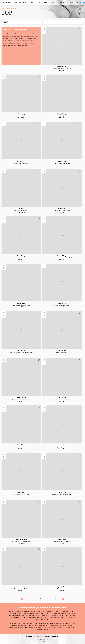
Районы (79, 22)
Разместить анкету (63, 3)
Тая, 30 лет (21, 209)
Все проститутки (7, 3)
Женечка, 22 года (21, 540)
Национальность (55, 22)
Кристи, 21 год (62, 587)
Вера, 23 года (21, 256)
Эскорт (46, 3)
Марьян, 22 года (62, 256)
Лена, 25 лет (21, 445)
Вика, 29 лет (62, 398)
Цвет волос (47, 22)
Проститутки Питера (42, 642)
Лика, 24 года (21, 350)
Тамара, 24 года (62, 114)
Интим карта (53, 3)
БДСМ (25, 3)
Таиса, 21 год (62, 350)
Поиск (72, 3)
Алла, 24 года (21, 492)
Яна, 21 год (21, 114)
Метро (71, 22)
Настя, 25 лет (62, 209)
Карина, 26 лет (21, 398)
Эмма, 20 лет (62, 161)
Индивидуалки (17, 3)
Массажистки (32, 3)
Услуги (63, 22)
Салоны (40, 3)
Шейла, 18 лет (21, 303)
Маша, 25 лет (62, 303)
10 (60, 599)
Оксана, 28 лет (62, 445)
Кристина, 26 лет (62, 67)
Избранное (79, 3)
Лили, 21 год (62, 492)
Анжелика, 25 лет (21, 587)
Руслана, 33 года (62, 540)
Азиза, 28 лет (21, 161)
